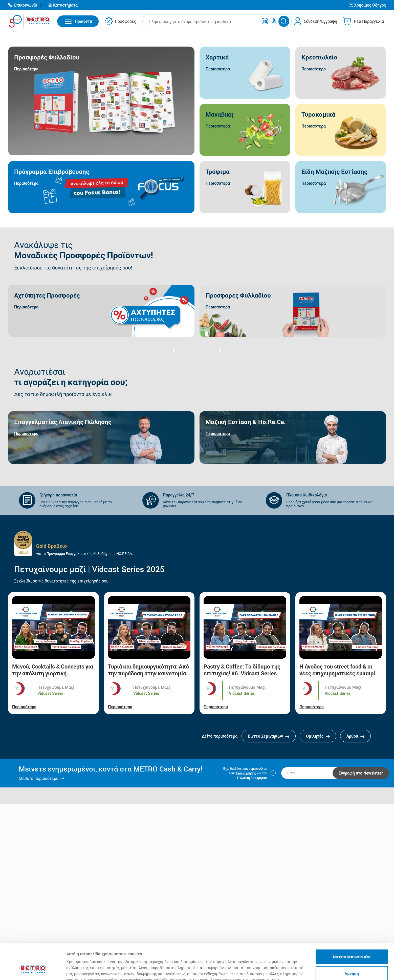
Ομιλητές (318, 736)
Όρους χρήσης (246, 773)
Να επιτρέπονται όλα (352, 926)
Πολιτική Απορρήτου (252, 778)
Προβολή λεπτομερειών (300, 970)
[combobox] (201, 21)
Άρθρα (355, 736)
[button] (25, 5)
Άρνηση (352, 943)
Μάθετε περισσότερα (39, 778)
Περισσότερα (24, 707)
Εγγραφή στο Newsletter (361, 773)
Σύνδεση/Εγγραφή (320, 21)
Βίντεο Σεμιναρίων (269, 736)
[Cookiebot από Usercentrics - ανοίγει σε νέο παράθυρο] (33, 970)
